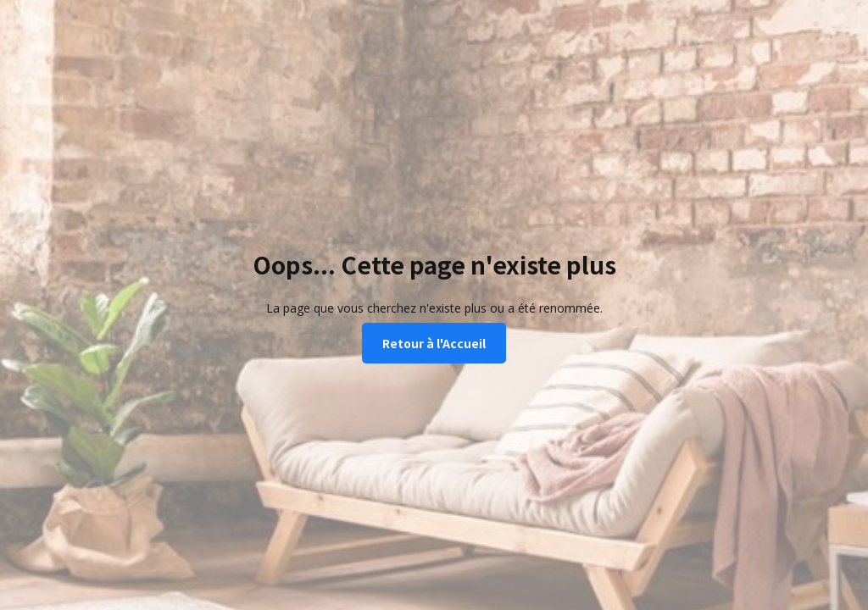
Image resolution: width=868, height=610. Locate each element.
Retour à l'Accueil (434, 343)
